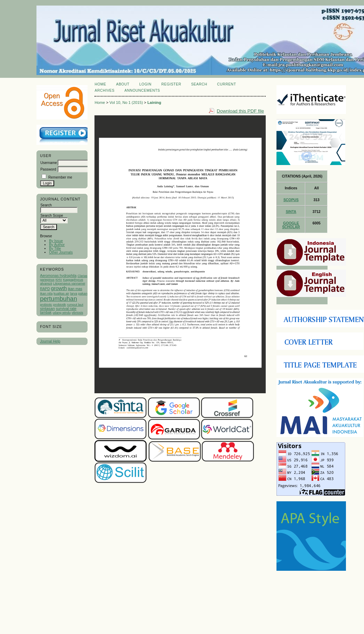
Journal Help (50, 341)
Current (226, 84)
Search (199, 84)
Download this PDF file (240, 111)
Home (100, 84)
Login (145, 84)
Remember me (60, 177)
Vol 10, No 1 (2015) (126, 102)
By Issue (56, 241)
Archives (104, 90)
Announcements (142, 90)
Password (48, 169)
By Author (57, 245)
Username (49, 163)
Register (171, 84)
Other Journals (61, 252)
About (123, 84)
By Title (55, 249)
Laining (154, 102)
